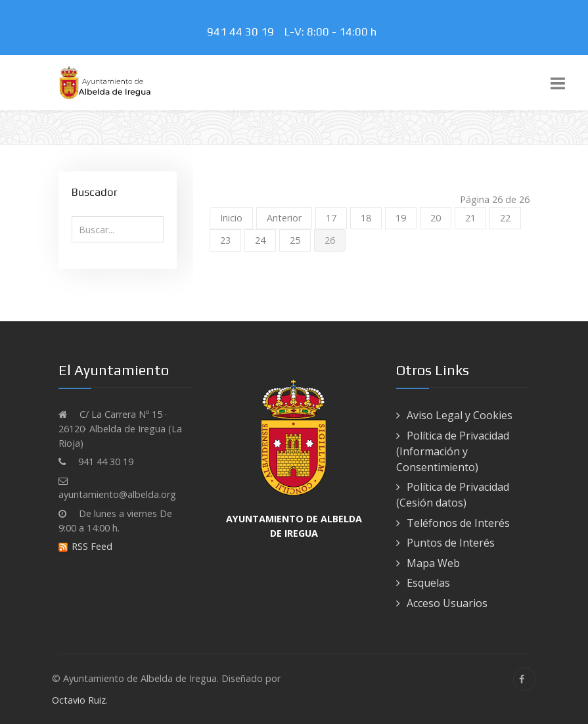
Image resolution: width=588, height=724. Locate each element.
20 (436, 218)
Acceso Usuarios (447, 603)
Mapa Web (433, 563)
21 (470, 218)
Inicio (231, 218)
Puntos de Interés (451, 543)
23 (225, 240)
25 (295, 240)
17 (331, 218)
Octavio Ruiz (79, 700)
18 (366, 218)
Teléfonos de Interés (458, 523)
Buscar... (72, 216)
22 (505, 218)
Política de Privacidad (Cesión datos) (453, 495)
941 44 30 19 (243, 32)
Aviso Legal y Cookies (460, 415)
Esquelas (428, 583)
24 (260, 240)
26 (330, 240)
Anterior (284, 218)
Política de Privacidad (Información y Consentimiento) (453, 451)
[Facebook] (525, 679)
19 (401, 218)
